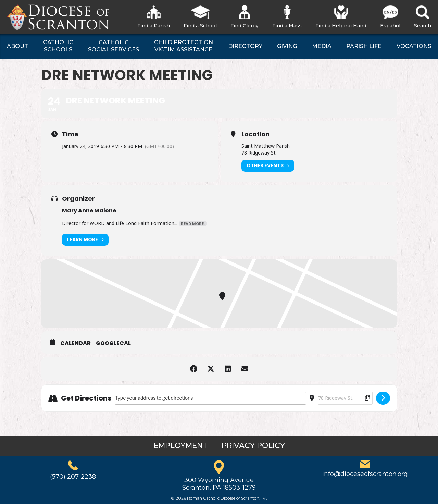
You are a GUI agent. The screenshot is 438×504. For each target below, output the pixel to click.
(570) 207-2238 (73, 477)
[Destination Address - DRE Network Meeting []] (345, 398)
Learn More (85, 240)
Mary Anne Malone (89, 211)
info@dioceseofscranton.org (365, 474)
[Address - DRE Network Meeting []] (210, 398)
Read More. (193, 224)
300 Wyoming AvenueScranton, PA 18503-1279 (219, 484)
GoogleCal (113, 343)
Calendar (76, 343)
